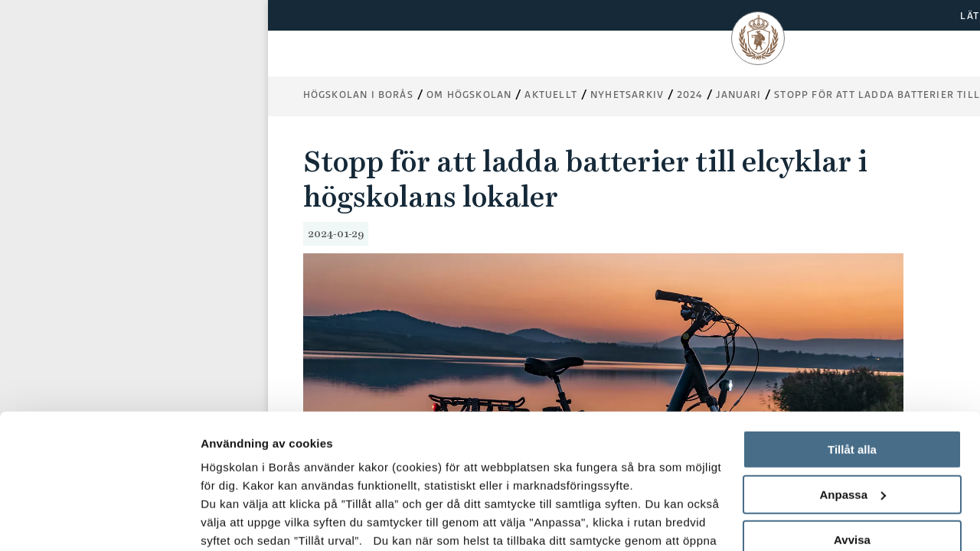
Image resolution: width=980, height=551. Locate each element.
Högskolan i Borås (358, 95)
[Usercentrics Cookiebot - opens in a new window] (99, 521)
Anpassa (853, 379)
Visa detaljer (235, 521)
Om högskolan (469, 95)
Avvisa (852, 424)
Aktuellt (551, 95)
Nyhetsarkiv (627, 95)
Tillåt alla (852, 334)
